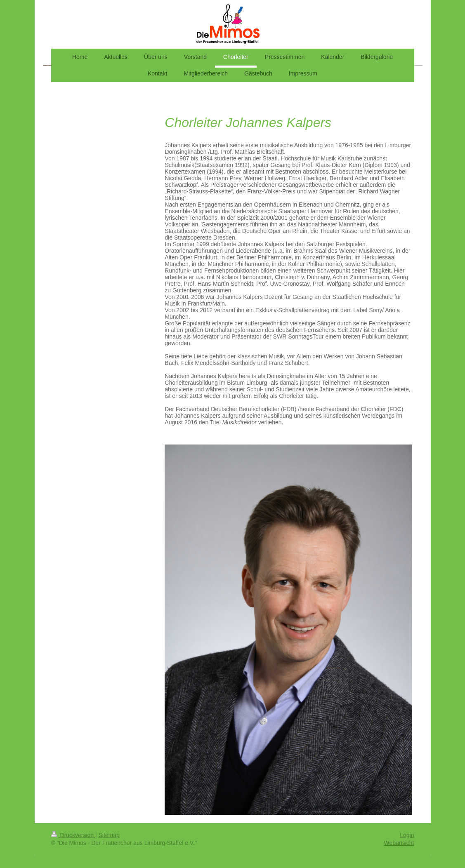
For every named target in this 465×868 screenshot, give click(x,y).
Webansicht (399, 843)
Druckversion (73, 835)
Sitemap (109, 835)
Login (407, 835)
